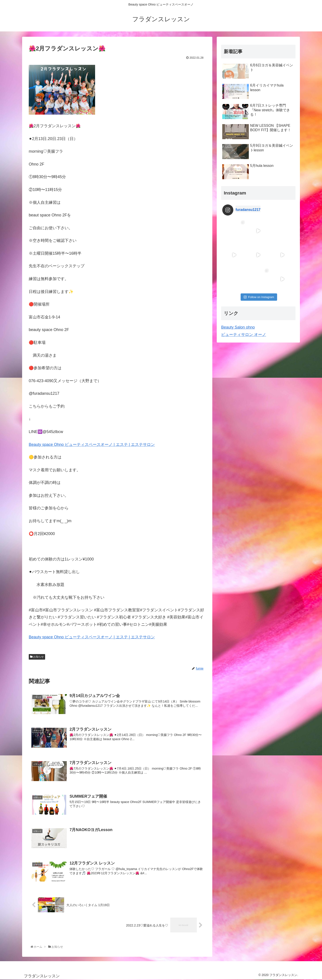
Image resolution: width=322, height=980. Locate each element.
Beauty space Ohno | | (92, 445)
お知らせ (37, 657)
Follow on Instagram (259, 297)
